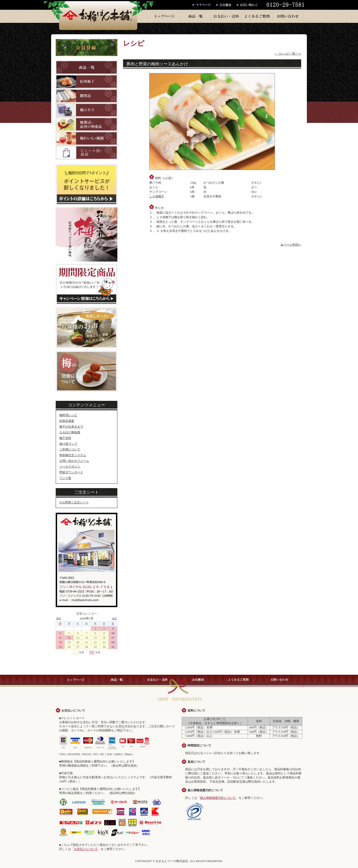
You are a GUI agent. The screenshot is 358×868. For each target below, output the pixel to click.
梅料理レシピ (68, 415)
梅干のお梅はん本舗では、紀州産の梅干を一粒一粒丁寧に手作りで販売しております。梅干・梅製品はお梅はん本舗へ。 (98, 15)
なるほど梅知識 (70, 432)
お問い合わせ (288, 16)
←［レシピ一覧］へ (288, 54)
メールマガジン (70, 467)
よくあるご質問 (257, 16)
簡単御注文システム (73, 455)
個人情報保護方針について (218, 798)
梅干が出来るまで (71, 427)
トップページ (165, 16)
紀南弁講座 (67, 421)
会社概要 (227, 5)
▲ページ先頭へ (291, 245)
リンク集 (65, 478)
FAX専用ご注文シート (74, 503)
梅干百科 (65, 438)
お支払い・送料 (226, 16)
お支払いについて (86, 849)
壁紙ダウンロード (71, 472)
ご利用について (70, 450)
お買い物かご (249, 5)
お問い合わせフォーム (74, 461)
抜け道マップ (68, 444)
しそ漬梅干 (157, 196)
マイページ (205, 5)
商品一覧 (195, 16)
